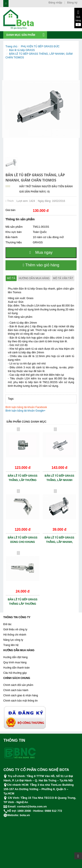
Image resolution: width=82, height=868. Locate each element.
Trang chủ (11, 46)
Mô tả (11, 278)
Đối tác (7, 624)
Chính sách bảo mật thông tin (20, 701)
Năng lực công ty (13, 640)
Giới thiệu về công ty (15, 629)
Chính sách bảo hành (16, 690)
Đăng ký (72, 3)
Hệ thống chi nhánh (15, 635)
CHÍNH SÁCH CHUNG (17, 678)
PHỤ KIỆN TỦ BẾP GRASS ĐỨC (40, 46)
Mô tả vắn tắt (63, 278)
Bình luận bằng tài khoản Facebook (26, 407)
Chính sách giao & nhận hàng (21, 695)
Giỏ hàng (78, 18)
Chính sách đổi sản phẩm (18, 685)
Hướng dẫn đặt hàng (15, 657)
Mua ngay (41, 252)
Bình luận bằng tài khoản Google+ (25, 411)
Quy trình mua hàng (15, 662)
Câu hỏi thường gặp (15, 673)
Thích (10, 201)
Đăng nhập (55, 3)
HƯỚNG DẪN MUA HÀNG (19, 650)
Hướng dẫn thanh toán (17, 668)
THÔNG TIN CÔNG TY (17, 617)
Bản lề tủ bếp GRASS (22, 50)
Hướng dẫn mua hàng (34, 278)
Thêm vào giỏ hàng (41, 265)
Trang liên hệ (11, 645)
